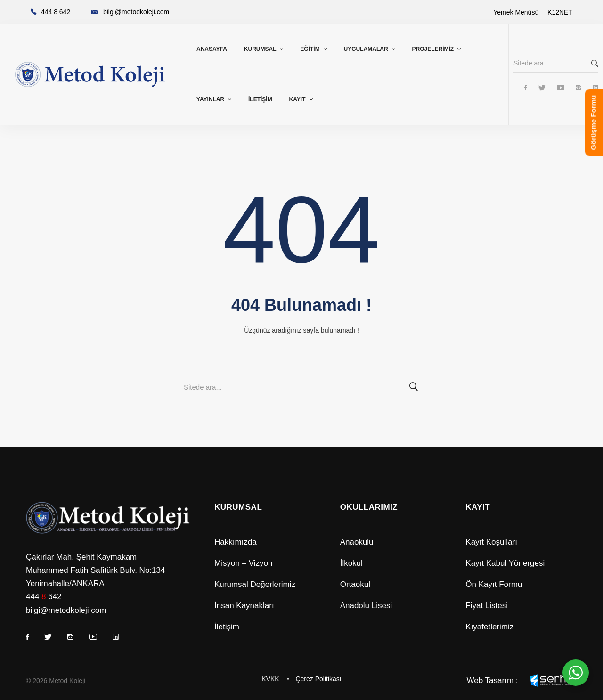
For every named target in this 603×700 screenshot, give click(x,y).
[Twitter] (542, 88)
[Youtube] (561, 88)
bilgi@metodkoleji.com (66, 610)
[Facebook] (526, 88)
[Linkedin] (595, 88)
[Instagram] (579, 88)
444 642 (44, 597)
